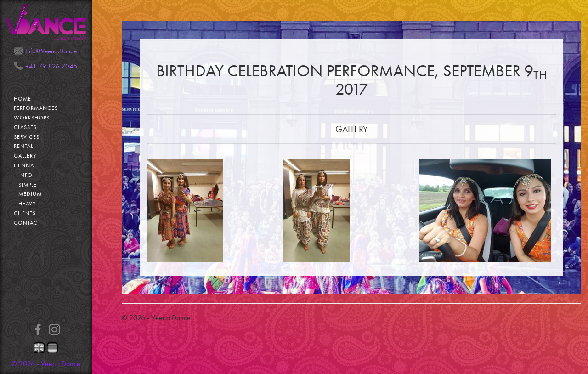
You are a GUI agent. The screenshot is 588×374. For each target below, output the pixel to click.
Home (23, 99)
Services (27, 137)
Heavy (27, 204)
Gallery (25, 156)
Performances (36, 108)
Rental (23, 146)
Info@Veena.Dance (51, 51)
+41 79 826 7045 (51, 66)
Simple (28, 185)
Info (25, 175)
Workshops (32, 118)
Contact (27, 223)
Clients (25, 213)
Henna (24, 165)
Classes (25, 127)
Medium (30, 194)
